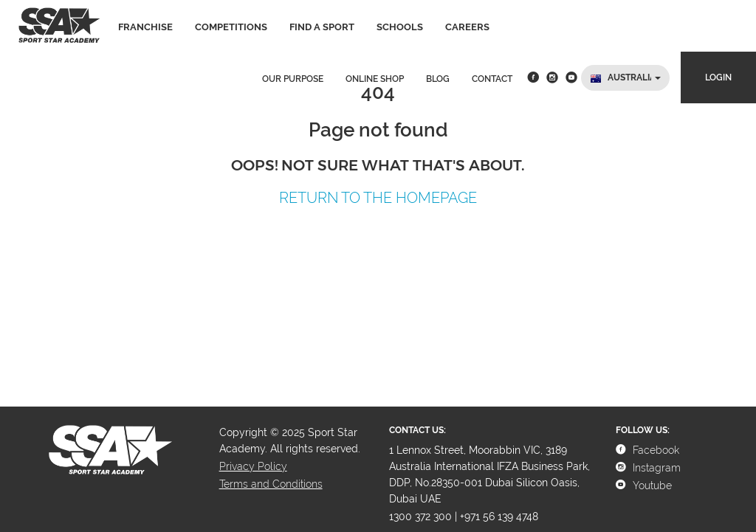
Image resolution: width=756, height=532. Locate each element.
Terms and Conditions (271, 484)
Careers (467, 27)
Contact (492, 79)
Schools (400, 27)
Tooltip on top (67, 227)
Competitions (231, 27)
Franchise (145, 27)
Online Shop (375, 79)
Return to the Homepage (378, 198)
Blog (438, 79)
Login (718, 77)
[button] (625, 78)
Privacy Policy (253, 466)
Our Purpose (293, 79)
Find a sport (322, 27)
